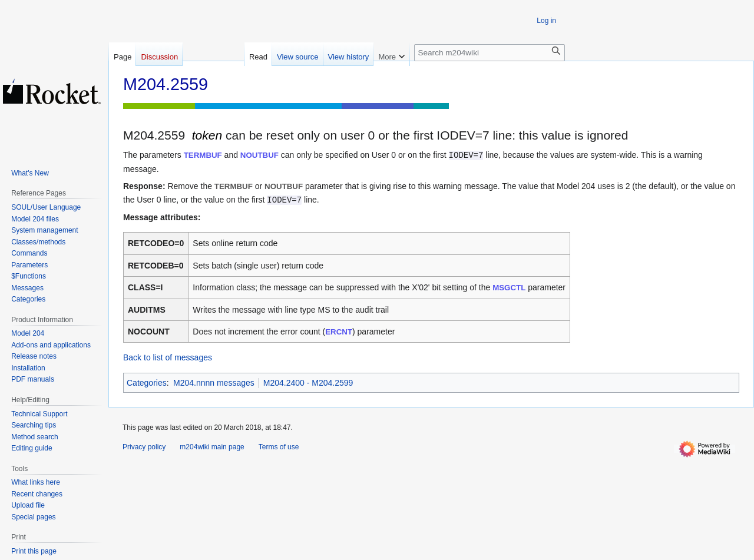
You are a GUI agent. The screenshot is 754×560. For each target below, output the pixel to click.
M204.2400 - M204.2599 (308, 383)
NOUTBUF (259, 155)
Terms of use (279, 447)
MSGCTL (509, 288)
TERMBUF (203, 155)
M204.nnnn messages (214, 383)
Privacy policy (144, 447)
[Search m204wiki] (490, 53)
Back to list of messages (168, 357)
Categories (147, 383)
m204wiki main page (212, 447)
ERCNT (339, 332)
